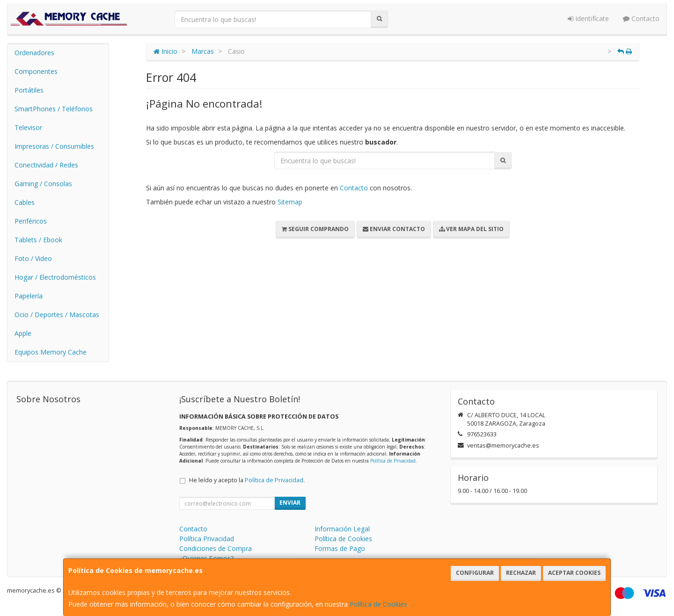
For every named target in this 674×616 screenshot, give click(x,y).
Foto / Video (33, 258)
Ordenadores (34, 53)
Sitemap (290, 202)
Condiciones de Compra (216, 548)
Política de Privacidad (393, 461)
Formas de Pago (340, 548)
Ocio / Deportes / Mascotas (57, 315)
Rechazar (521, 573)
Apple (23, 333)
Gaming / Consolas (43, 184)
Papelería (29, 296)
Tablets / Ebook (38, 240)
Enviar (290, 503)
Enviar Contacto (394, 229)
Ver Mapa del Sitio (471, 229)
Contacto (641, 18)
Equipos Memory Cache (51, 352)
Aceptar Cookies (574, 573)
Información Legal (342, 529)
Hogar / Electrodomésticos (55, 277)
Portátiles (29, 90)
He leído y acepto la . (247, 480)
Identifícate (588, 18)
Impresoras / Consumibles (54, 146)
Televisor (28, 127)
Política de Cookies (378, 604)
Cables (25, 202)
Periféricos (31, 221)
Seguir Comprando (315, 229)
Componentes (36, 71)
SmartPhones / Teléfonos (54, 109)
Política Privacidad (207, 539)
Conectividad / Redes (46, 165)
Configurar (475, 573)
